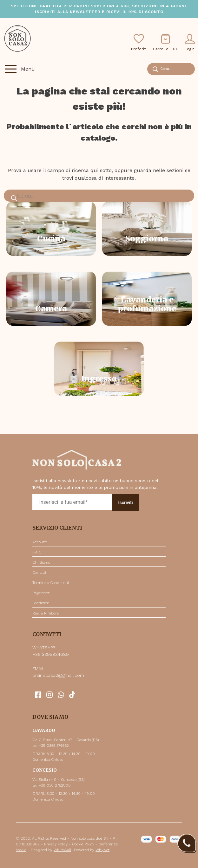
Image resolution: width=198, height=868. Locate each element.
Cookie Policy (83, 844)
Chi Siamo (41, 562)
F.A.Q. (37, 552)
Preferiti (139, 43)
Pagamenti (41, 593)
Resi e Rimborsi (46, 613)
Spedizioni (41, 603)
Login (190, 43)
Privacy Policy (56, 844)
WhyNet (102, 850)
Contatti (39, 573)
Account (40, 542)
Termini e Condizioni (51, 583)
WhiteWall (62, 850)
